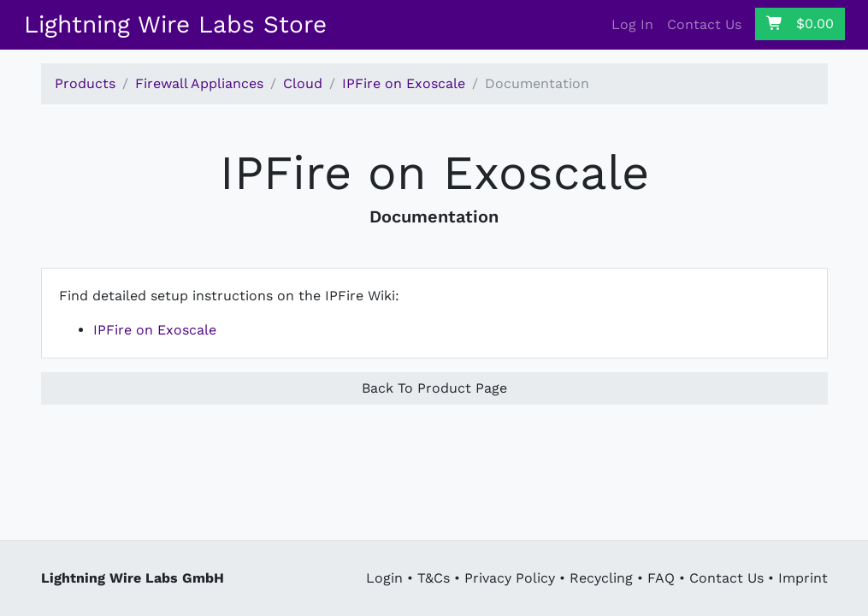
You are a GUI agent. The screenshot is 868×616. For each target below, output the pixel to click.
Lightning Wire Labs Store (175, 24)
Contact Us (704, 24)
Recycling (601, 578)
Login (384, 578)
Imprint (803, 578)
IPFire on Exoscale (404, 83)
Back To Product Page (434, 388)
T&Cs (434, 578)
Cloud (303, 83)
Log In (632, 24)
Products (85, 83)
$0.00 (800, 24)
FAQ (661, 578)
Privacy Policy (510, 578)
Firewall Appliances (199, 83)
